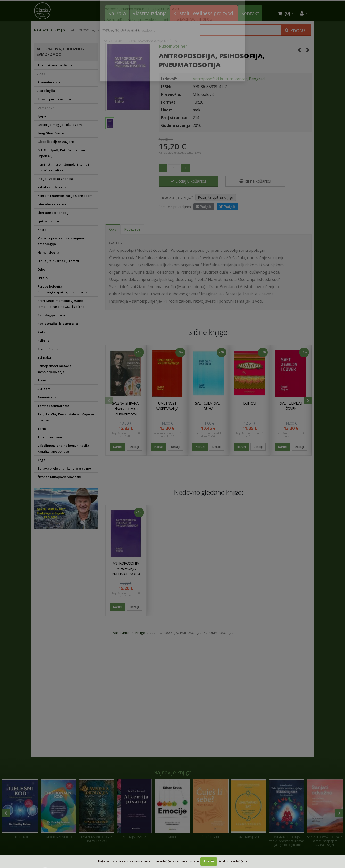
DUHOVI (250, 404)
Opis (113, 230)
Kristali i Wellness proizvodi (204, 13)
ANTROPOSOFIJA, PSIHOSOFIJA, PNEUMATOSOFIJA (126, 569)
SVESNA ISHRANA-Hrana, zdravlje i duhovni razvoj (126, 409)
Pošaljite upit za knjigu (216, 198)
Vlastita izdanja (150, 13)
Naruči (118, 448)
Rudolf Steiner (173, 46)
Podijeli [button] (227, 207)
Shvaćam (209, 861)
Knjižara (117, 13)
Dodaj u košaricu (188, 182)
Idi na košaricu (255, 182)
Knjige (62, 30)
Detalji (134, 448)
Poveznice (132, 230)
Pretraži (296, 30)
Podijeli (203, 207)
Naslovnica (43, 30)
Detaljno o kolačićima (232, 861)
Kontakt (250, 13)
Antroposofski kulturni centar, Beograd (229, 79)
